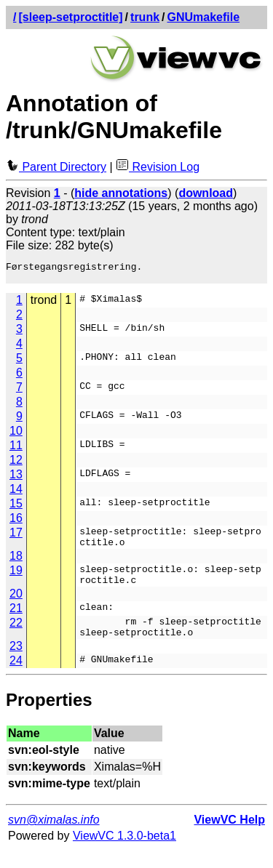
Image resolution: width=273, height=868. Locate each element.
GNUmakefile (204, 17)
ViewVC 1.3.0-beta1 (124, 853)
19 (16, 579)
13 (16, 479)
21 (16, 621)
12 (16, 464)
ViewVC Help (229, 837)
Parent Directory (56, 167)
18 (16, 564)
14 (16, 493)
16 (16, 522)
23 (16, 663)
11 (16, 450)
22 (16, 636)
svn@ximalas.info (54, 837)
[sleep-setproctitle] (70, 17)
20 (16, 607)
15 (16, 508)
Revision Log (158, 167)
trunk (145, 17)
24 (16, 678)
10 (16, 435)
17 (16, 537)
